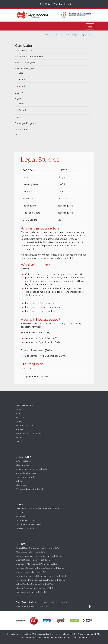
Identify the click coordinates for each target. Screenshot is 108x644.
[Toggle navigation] (90, 26)
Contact (20, 441)
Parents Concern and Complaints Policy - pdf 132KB (41, 576)
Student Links (22, 465)
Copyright (45, 602)
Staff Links (21, 485)
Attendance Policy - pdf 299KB (31, 552)
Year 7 (22, 73)
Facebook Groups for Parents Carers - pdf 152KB (40, 568)
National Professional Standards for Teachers (38, 508)
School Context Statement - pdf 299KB (34, 584)
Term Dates (21, 430)
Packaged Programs (26, 123)
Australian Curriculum (26, 520)
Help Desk (21, 418)
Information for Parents (27, 473)
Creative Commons (25, 528)
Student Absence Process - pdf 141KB (34, 588)
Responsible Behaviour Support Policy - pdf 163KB (40, 580)
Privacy (54, 602)
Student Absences (25, 425)
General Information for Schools (31, 469)
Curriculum (57, 34)
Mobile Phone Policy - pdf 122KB (32, 572)
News (19, 409)
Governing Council (25, 477)
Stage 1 (23, 104)
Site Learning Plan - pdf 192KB (31, 592)
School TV (21, 481)
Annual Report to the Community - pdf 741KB (38, 548)
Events (19, 414)
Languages (21, 129)
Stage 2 (75, 34)
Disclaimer (64, 602)
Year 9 (22, 86)
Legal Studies (87, 34)
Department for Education (28, 524)
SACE (67, 34)
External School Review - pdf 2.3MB (33, 560)
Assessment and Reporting (29, 57)
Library (19, 421)
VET (17, 117)
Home (47, 34)
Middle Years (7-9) (25, 68)
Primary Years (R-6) (25, 62)
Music (18, 135)
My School (21, 512)
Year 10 (19, 93)
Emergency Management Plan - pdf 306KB (36, 564)
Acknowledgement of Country (30, 489)
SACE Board (22, 517)
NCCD (19, 438)
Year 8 (22, 79)
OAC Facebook (23, 461)
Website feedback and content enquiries (32, 606)
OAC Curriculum (23, 51)
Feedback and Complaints (29, 434)
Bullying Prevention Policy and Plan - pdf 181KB (39, 556)
